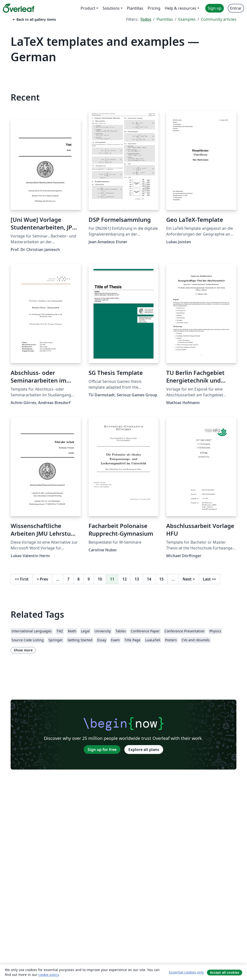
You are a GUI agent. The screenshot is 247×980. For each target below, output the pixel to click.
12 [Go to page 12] (124, 579)
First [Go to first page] (22, 579)
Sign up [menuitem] (215, 8)
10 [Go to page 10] (100, 579)
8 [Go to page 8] (79, 579)
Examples (187, 19)
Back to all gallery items (34, 19)
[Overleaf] (19, 8)
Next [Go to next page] (189, 579)
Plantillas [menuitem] (135, 8)
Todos (146, 19)
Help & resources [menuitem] (181, 8)
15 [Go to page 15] (161, 579)
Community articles (219, 19)
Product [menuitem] (88, 8)
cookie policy (48, 975)
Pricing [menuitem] (154, 8)
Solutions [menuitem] (111, 8)
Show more (23, 650)
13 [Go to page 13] (137, 579)
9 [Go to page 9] (89, 579)
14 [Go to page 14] (149, 579)
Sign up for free (102, 750)
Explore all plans (144, 750)
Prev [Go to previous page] (42, 579)
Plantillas (165, 19)
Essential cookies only (186, 972)
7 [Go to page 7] (68, 579)
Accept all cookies (225, 972)
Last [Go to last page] (209, 579)
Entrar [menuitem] (236, 8)
